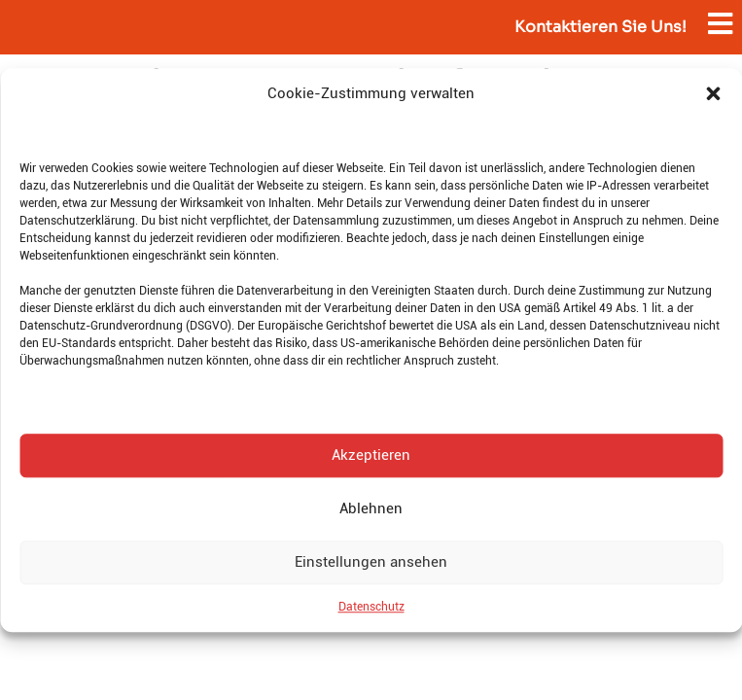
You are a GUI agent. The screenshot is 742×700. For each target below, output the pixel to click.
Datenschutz (371, 607)
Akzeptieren (371, 455)
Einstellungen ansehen (371, 562)
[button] (713, 94)
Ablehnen (371, 508)
